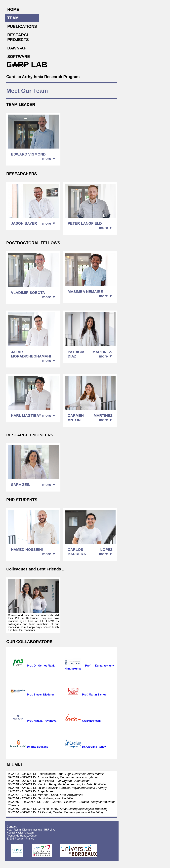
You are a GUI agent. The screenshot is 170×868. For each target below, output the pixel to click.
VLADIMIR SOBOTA (28, 293)
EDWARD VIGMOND (28, 154)
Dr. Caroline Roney (94, 747)
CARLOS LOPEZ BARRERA (90, 552)
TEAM (13, 18)
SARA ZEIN (21, 485)
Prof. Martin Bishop (94, 695)
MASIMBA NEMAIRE (85, 292)
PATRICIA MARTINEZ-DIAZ (90, 354)
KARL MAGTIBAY (26, 416)
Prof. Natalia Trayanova (42, 721)
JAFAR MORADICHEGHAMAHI (31, 354)
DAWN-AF (17, 48)
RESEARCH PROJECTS (19, 37)
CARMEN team (91, 721)
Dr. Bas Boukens (37, 747)
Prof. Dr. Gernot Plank (41, 666)
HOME (13, 9)
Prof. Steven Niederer (40, 695)
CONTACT (17, 65)
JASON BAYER (24, 223)
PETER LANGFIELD (85, 223)
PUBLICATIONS (22, 26)
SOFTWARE (19, 57)
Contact (12, 827)
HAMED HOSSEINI (27, 550)
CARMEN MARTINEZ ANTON (90, 418)
